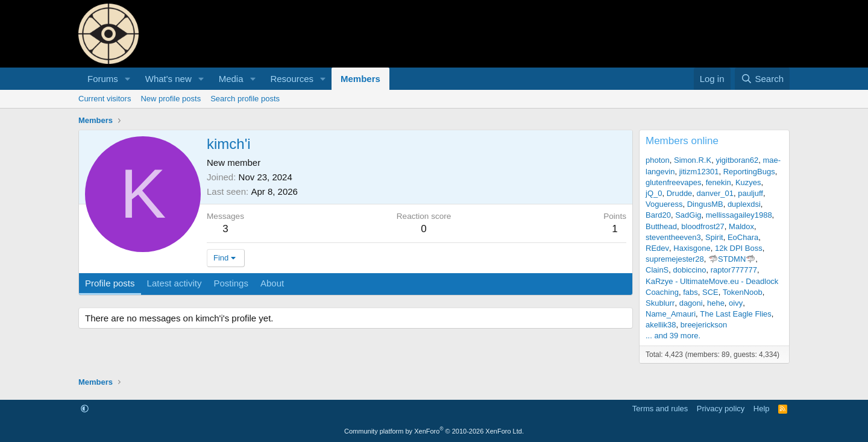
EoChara (743, 237)
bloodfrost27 (703, 226)
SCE (710, 292)
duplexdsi (744, 204)
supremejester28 (675, 259)
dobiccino (690, 270)
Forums (103, 79)
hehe (716, 303)
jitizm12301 (699, 172)
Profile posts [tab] (110, 283)
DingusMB (705, 204)
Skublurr (660, 303)
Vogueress (664, 204)
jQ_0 (654, 193)
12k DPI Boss (739, 248)
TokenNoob (743, 292)
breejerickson (704, 325)
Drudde (680, 193)
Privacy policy (721, 409)
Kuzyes (748, 182)
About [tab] (272, 283)
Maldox (741, 226)
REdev (657, 248)
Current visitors (105, 99)
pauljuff (750, 193)
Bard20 (658, 215)
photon (658, 160)
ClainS (657, 270)
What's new (168, 79)
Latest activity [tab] (175, 283)
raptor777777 (734, 270)
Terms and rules (660, 409)
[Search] (762, 79)
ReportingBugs (749, 172)
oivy (736, 303)
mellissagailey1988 (739, 215)
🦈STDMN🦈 (732, 259)
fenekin (719, 182)
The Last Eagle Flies (736, 314)
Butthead (661, 226)
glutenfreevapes (674, 182)
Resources (292, 79)
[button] (128, 79)
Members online (682, 141)
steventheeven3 (673, 237)
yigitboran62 (737, 160)
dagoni (691, 303)
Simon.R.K (693, 160)
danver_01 (715, 193)
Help (762, 409)
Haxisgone (692, 248)
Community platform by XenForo (434, 431)
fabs (690, 292)
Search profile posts (245, 99)
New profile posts (171, 99)
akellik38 (661, 325)
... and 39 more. (673, 336)
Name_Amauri (671, 314)
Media (231, 79)
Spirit (714, 237)
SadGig (688, 215)
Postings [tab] (231, 283)
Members (360, 79)
